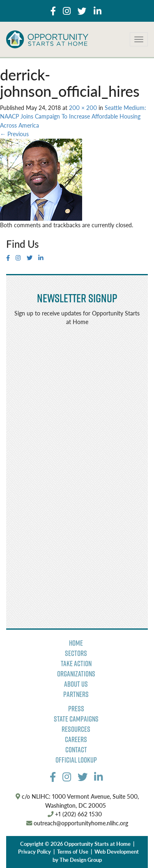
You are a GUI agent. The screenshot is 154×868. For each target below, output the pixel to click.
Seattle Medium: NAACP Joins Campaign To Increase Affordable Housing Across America (73, 116)
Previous (14, 134)
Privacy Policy (34, 852)
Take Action (76, 664)
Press (76, 709)
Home (76, 643)
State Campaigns (76, 719)
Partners (76, 694)
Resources (76, 729)
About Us (76, 684)
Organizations (76, 674)
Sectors (76, 653)
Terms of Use (73, 852)
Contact (76, 750)
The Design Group (81, 860)
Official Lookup (76, 760)
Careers (76, 739)
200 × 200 (83, 107)
